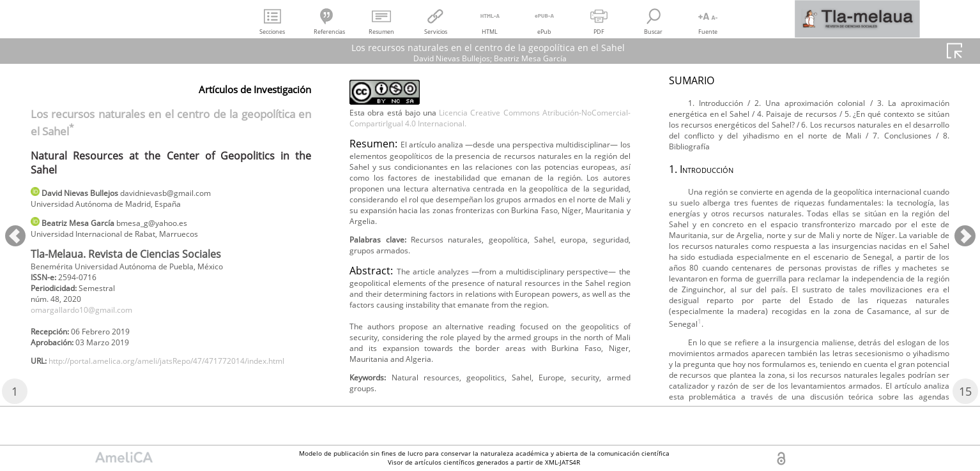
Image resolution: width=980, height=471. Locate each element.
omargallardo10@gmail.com (91, 322)
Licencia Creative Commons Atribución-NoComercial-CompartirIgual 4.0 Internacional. (490, 140)
